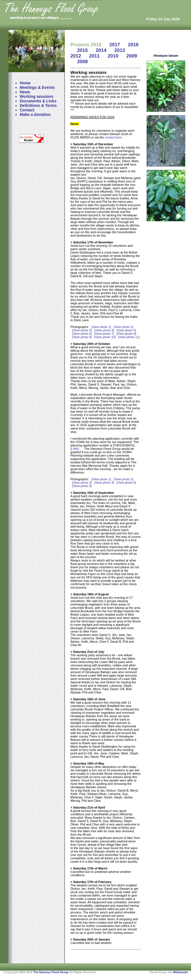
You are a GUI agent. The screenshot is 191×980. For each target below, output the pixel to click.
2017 (115, 45)
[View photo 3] (82, 330)
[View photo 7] (104, 334)
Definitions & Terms (38, 105)
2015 (83, 50)
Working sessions (37, 96)
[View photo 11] (129, 337)
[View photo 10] (105, 337)
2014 (101, 50)
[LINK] (75, 449)
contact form (113, 137)
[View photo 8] (126, 334)
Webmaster (181, 972)
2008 (83, 62)
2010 (113, 56)
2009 (132, 56)
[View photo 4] (104, 330)
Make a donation (35, 114)
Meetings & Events (37, 87)
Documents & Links (38, 101)
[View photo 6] (82, 334)
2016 (133, 45)
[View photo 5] (126, 330)
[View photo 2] (123, 327)
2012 (76, 56)
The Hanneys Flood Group (51, 972)
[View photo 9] (82, 337)
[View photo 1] (101, 327)
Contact (27, 110)
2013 (120, 50)
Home (25, 83)
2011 (94, 56)
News (25, 92)
